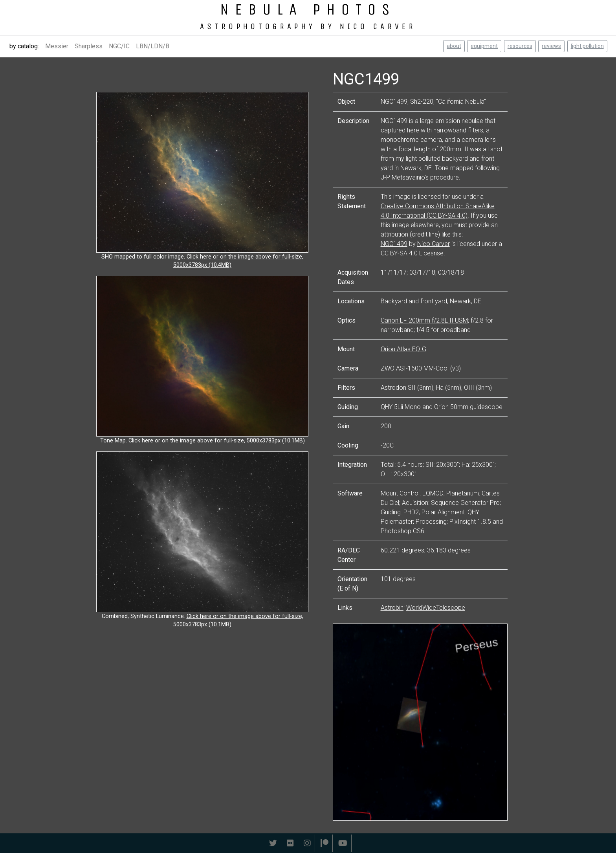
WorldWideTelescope (436, 608)
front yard (434, 301)
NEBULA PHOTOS (308, 9)
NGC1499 (394, 244)
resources (520, 46)
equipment (484, 46)
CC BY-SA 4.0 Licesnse (412, 253)
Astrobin (392, 608)
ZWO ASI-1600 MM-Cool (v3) (421, 368)
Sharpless (89, 46)
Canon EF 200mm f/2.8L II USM (424, 320)
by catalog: (24, 46)
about (454, 46)
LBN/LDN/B (153, 46)
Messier (57, 46)
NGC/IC (119, 46)
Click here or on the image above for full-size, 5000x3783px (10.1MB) (217, 441)
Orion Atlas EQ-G (403, 349)
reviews (551, 46)
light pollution (587, 46)
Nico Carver (434, 244)
